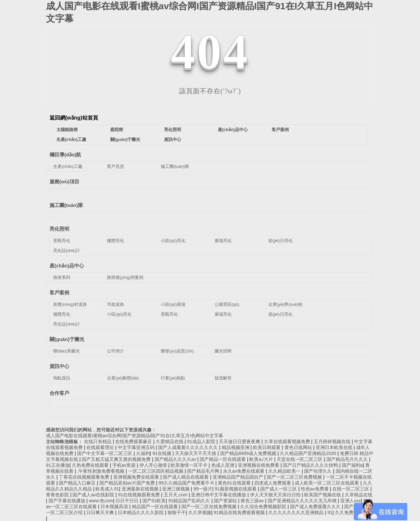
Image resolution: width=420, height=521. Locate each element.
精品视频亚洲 (236, 447)
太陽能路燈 (67, 130)
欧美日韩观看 (267, 447)
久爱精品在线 (170, 442)
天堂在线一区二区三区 (300, 459)
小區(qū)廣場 (173, 304)
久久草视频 (200, 512)
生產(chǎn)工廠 (71, 139)
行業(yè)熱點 (173, 378)
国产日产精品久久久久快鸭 (311, 465)
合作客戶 (59, 393)
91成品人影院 (202, 442)
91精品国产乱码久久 (190, 501)
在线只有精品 (98, 442)
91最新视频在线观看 (236, 489)
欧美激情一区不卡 (190, 465)
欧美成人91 (107, 489)
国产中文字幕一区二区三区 (105, 453)
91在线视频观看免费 (140, 495)
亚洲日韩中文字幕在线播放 (219, 495)
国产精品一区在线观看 (223, 459)
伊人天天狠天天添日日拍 (276, 495)
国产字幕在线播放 (68, 501)
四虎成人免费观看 (273, 483)
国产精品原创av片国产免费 (128, 483)
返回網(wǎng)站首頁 (74, 118)
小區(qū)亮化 (173, 241)
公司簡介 (115, 351)
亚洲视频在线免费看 (259, 465)
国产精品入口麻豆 (78, 483)
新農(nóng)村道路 (70, 304)
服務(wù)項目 (64, 181)
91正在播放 (58, 465)
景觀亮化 (62, 241)
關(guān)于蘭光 (125, 139)
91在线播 (162, 453)
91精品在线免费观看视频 (240, 512)
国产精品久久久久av (176, 459)
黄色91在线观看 (235, 483)
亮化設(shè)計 (67, 250)
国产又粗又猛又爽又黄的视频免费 (117, 459)
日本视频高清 (115, 507)
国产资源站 (226, 501)
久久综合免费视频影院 (264, 507)
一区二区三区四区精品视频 (157, 471)
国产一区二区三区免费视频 (295, 477)
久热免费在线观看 (91, 465)
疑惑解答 (223, 378)
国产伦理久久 (319, 471)
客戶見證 (115, 166)
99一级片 (203, 489)
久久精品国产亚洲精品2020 (309, 453)
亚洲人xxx (351, 501)
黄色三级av (253, 501)
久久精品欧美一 (285, 471)
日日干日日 (128, 501)
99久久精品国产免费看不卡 (187, 483)
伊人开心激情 (154, 465)
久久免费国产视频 (353, 512)
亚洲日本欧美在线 (335, 447)
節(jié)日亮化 (281, 241)
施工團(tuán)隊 (175, 166)
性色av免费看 (315, 489)
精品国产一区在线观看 (156, 507)
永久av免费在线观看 (245, 471)
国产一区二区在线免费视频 (210, 507)
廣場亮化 (223, 241)
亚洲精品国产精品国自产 (239, 477)
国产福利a (352, 465)
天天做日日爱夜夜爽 (240, 442)
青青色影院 (58, 495)
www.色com (101, 501)
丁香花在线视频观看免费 (85, 477)
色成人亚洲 (223, 465)
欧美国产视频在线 (323, 495)
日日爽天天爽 (101, 512)
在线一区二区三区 (351, 489)
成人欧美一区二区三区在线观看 (327, 483)
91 (330, 512)
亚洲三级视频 (177, 489)
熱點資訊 (62, 378)
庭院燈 (117, 130)
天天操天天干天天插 (196, 453)
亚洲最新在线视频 (141, 489)
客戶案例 (280, 130)
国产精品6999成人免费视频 (249, 453)
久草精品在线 (359, 495)
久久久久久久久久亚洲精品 (297, 512)
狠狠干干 (177, 512)
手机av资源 (125, 465)
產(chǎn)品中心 (233, 130)
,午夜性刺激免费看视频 (101, 471)
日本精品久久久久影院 (141, 512)
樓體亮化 (115, 241)
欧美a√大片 (262, 459)
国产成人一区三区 (279, 489)
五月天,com (176, 495)
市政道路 (115, 304)
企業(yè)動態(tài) (123, 378)
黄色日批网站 (299, 447)
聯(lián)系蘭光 (66, 351)
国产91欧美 (154, 501)
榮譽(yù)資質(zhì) (177, 351)
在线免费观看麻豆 (134, 442)
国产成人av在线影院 (94, 495)
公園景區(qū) (227, 304)
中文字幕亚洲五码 (137, 447)
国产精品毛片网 (204, 471)
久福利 (143, 453)
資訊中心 (173, 139)
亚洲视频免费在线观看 (137, 477)
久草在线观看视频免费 (288, 442)
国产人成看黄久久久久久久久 (189, 447)
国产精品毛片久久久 (348, 459)
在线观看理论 (101, 447)
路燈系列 (62, 277)
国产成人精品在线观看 (186, 477)
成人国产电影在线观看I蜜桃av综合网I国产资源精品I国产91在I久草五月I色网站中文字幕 (135, 436)
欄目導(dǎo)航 (65, 155)
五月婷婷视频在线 (333, 442)
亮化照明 (173, 130)
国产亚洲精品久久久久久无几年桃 (303, 501)
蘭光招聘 (223, 351)
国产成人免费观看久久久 (316, 507)
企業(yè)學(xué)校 (285, 304)
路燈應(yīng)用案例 (125, 277)
